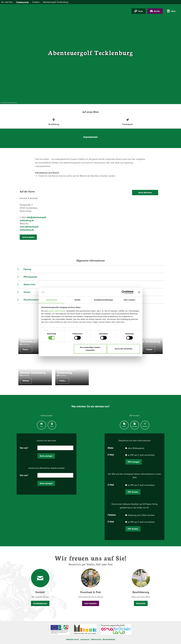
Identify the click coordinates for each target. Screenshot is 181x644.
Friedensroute (23, 2)
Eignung (27, 269)
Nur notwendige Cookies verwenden (90, 349)
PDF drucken (133, 492)
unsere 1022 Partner (57, 311)
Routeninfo (141, 603)
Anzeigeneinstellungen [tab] (103, 300)
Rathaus (26, 381)
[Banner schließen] (139, 292)
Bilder (111, 448)
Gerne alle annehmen (124, 349)
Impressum (85, 639)
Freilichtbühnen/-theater (64, 381)
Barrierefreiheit (109, 639)
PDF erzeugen (134, 462)
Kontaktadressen (40, 603)
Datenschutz (96, 639)
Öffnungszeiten (30, 277)
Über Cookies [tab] (130, 300)
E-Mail (111, 455)
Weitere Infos (29, 284)
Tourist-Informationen (27, 349)
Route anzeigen (46, 456)
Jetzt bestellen (91, 603)
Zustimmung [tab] (52, 300)
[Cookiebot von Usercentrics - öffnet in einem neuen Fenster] (123, 292)
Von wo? (24, 448)
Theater (149, 349)
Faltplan (112, 515)
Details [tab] (78, 300)
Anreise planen (28, 237)
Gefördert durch (72, 639)
